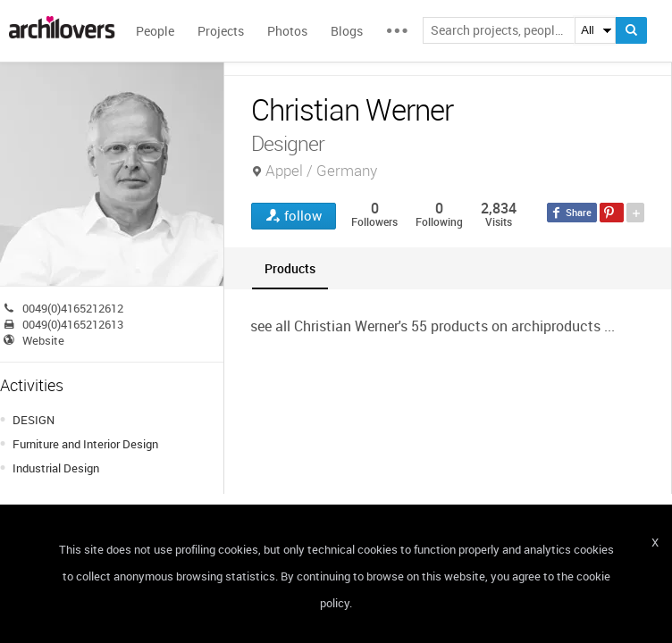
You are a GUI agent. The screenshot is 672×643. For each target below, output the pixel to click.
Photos (287, 31)
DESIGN (34, 420)
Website (43, 340)
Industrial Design (56, 468)
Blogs (347, 31)
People (155, 31)
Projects (221, 31)
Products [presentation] (290, 268)
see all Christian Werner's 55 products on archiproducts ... (433, 326)
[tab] (290, 268)
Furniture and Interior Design (85, 444)
